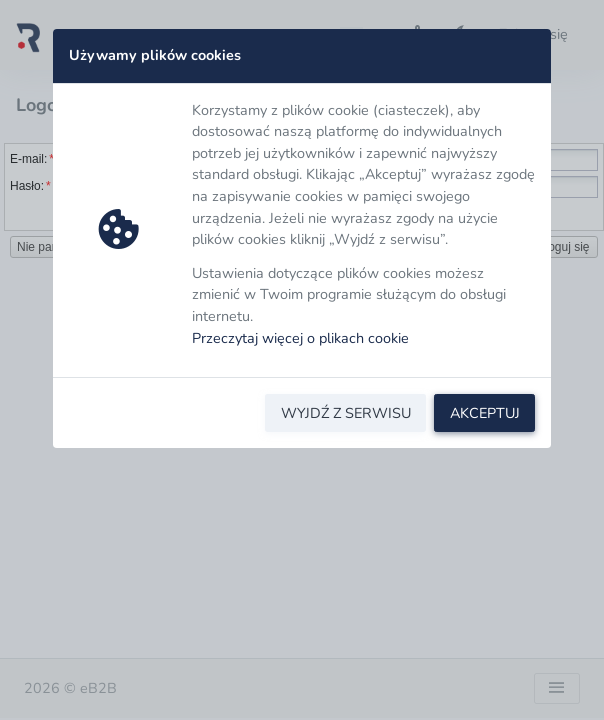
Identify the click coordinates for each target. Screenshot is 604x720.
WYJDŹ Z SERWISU (346, 413)
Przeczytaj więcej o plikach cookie (300, 338)
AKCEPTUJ (485, 413)
